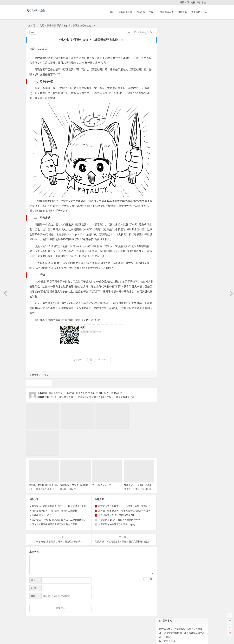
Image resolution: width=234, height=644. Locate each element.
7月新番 (162, 237)
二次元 (151, 12)
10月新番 (181, 231)
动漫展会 (52, 607)
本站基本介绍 (72, 607)
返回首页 (184, 2)
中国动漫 (189, 248)
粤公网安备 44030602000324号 (103, 638)
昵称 (33, 552)
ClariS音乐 (35, 607)
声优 (161, 248)
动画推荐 (196, 225)
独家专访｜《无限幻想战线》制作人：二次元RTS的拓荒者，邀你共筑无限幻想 (136, 460)
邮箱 (33, 560)
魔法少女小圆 (165, 231)
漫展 (178, 242)
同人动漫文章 (174, 248)
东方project (164, 225)
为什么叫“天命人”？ (101, 456)
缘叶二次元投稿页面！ (170, 157)
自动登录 (175, 138)
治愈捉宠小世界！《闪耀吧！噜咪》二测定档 (54, 482)
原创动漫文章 (124, 12)
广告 (185, 237)
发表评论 (138, 32)
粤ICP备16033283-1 (140, 638)
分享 (101, 360)
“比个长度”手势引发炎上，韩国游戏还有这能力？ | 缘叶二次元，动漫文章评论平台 (93, 397)
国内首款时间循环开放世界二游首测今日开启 (54, 496)
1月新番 (174, 237)
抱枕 (193, 2)
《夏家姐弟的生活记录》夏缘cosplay (115, 496)
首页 (111, 12)
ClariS (140, 12)
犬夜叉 (193, 231)
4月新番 (188, 242)
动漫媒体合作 (166, 12)
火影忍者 (163, 254)
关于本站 (195, 12)
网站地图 (124, 638)
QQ (33, 567)
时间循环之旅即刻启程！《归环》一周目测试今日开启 (42, 460)
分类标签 (201, 2)
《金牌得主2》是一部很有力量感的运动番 (118, 491)
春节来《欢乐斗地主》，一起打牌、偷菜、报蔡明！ (123, 477)
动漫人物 (195, 237)
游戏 (39, 383)
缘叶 (101, 393)
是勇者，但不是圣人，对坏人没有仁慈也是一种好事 (123, 482)
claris (170, 242)
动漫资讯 (201, 242)
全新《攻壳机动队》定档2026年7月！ (116, 487)
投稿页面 (181, 12)
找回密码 (190, 138)
